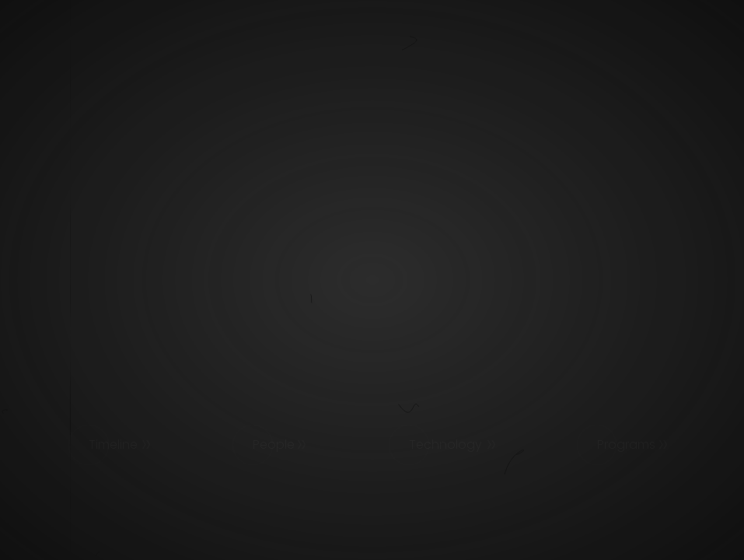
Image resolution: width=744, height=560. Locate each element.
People (274, 444)
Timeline (113, 444)
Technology (445, 444)
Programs (626, 444)
